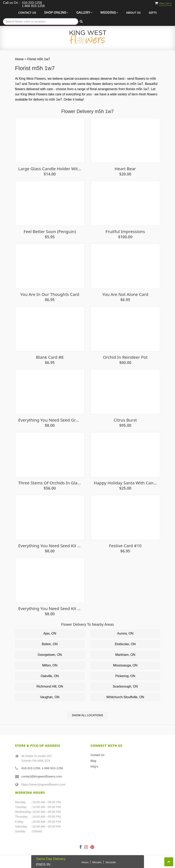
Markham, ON (125, 655)
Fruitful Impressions (125, 232)
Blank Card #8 (50, 357)
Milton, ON (50, 665)
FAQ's (94, 767)
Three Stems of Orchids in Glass (50, 483)
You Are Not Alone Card (125, 294)
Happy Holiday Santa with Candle (125, 483)
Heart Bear (125, 169)
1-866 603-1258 (52, 768)
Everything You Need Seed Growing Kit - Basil (50, 420)
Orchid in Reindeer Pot (125, 357)
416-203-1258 (31, 768)
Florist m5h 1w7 (39, 59)
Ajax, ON (50, 633)
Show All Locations (87, 715)
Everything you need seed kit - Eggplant (50, 546)
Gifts (153, 13)
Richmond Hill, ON (50, 686)
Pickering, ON (125, 676)
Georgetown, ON (50, 655)
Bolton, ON (50, 644)
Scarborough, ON (125, 686)
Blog (93, 761)
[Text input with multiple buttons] (41, 22)
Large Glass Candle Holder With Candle (50, 169)
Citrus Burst (125, 420)
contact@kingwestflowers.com (42, 776)
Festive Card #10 (125, 546)
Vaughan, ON (50, 697)
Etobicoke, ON (125, 644)
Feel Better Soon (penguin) (50, 232)
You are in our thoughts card (50, 294)
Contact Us (27, 13)
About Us (133, 13)
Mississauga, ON (125, 665)
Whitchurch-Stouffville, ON (125, 697)
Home (19, 59)
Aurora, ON (125, 633)
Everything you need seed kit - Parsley (50, 609)
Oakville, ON (50, 676)
